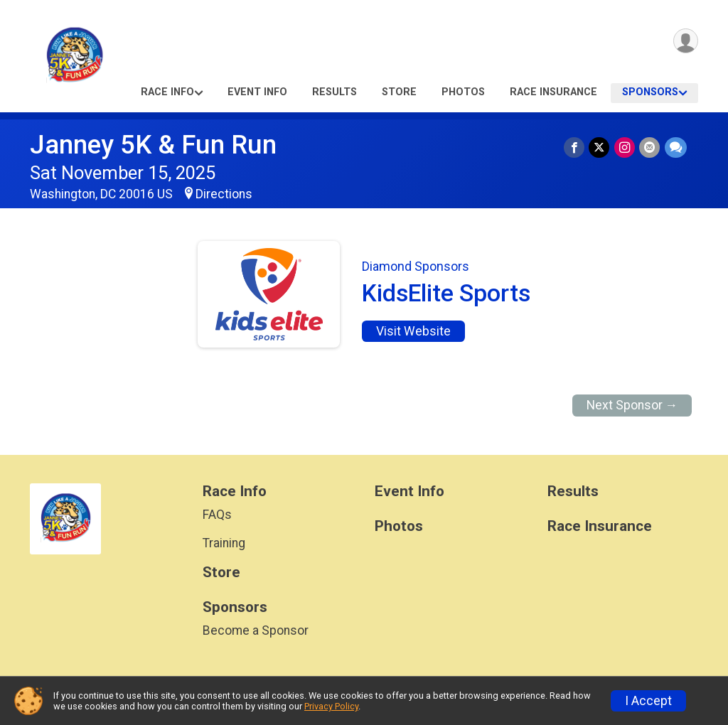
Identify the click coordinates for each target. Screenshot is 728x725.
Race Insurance (553, 92)
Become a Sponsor (256, 630)
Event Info (257, 92)
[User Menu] (685, 42)
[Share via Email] (650, 147)
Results (334, 92)
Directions (224, 194)
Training (224, 543)
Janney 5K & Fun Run (153, 145)
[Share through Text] (676, 147)
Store (399, 92)
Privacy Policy (331, 706)
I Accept (648, 701)
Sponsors (650, 92)
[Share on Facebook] (576, 147)
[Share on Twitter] (600, 147)
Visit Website (413, 331)
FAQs (217, 515)
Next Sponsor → (632, 405)
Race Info (167, 92)
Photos (463, 92)
